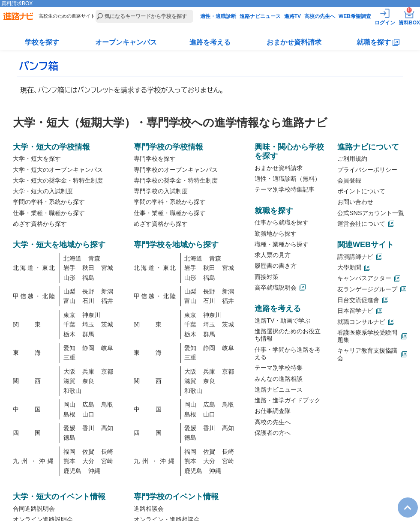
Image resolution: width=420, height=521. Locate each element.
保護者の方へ (273, 433)
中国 (34, 409)
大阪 (69, 371)
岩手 (69, 268)
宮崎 (107, 461)
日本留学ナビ (355, 311)
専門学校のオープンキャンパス (176, 170)
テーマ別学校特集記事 (285, 189)
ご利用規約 (352, 159)
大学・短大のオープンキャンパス (58, 170)
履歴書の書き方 (276, 266)
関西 (34, 381)
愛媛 (69, 428)
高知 (107, 428)
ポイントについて (361, 191)
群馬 (88, 334)
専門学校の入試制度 (161, 191)
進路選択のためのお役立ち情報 (288, 335)
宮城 (107, 268)
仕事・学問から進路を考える (288, 353)
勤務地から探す (276, 234)
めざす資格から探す (40, 224)
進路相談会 (149, 509)
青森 (94, 258)
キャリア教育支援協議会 (367, 354)
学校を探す (42, 42)
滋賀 (69, 381)
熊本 (69, 461)
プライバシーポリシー (367, 170)
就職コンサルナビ (361, 322)
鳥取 (107, 404)
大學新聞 (349, 267)
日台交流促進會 (358, 300)
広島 (88, 404)
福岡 (69, 452)
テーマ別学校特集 (279, 368)
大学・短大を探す (37, 159)
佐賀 (88, 452)
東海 (34, 353)
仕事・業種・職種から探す (49, 213)
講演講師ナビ (355, 257)
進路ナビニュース (260, 16)
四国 (34, 433)
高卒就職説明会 (276, 287)
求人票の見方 (273, 255)
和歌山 (72, 391)
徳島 (69, 437)
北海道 (72, 258)
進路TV (292, 16)
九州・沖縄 (34, 461)
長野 (88, 291)
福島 (88, 278)
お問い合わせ (355, 202)
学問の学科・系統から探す (49, 202)
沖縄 (94, 471)
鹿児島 (72, 471)
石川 (88, 301)
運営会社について (361, 224)
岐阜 (107, 348)
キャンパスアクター (364, 278)
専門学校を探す (155, 159)
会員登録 (349, 180)
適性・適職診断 (218, 16)
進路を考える (210, 42)
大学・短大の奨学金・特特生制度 (58, 180)
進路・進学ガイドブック (288, 400)
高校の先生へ (320, 16)
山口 (88, 414)
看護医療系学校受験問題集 (367, 336)
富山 (69, 301)
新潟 (107, 291)
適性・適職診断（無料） (288, 179)
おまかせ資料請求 (294, 42)
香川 (88, 428)
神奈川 (91, 315)
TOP (403, 500)
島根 (69, 414)
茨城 (107, 324)
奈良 (88, 381)
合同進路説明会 (34, 509)
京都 (107, 371)
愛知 (69, 348)
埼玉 (88, 324)
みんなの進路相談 (279, 379)
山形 (69, 278)
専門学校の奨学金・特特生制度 (176, 180)
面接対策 (267, 277)
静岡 (88, 348)
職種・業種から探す (282, 244)
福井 (107, 301)
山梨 (69, 291)
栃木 (69, 334)
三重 (69, 357)
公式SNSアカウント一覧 (371, 213)
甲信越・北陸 (34, 296)
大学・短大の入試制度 (43, 191)
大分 (88, 461)
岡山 (69, 404)
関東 (34, 324)
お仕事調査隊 (273, 411)
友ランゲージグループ (367, 289)
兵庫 (88, 371)
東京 (69, 315)
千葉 (69, 324)
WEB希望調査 (355, 16)
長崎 (107, 452)
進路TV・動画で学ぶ (282, 320)
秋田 (88, 268)
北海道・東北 (34, 268)
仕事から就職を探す (282, 222)
